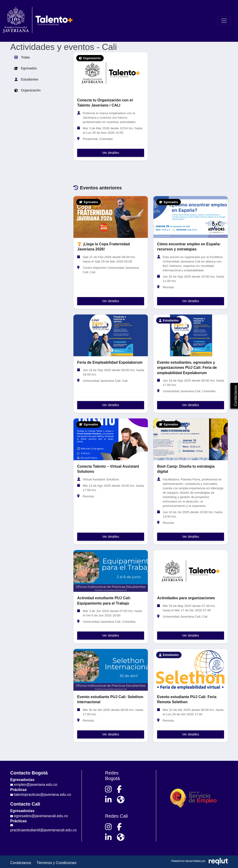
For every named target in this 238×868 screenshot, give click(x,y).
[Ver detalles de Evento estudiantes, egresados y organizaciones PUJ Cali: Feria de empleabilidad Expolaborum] (191, 335)
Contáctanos (21, 863)
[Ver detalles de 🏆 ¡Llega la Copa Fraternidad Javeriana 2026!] (111, 217)
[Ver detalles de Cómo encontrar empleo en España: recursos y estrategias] (191, 217)
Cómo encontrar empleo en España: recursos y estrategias (189, 247)
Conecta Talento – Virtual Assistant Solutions (108, 469)
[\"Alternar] (224, 21)
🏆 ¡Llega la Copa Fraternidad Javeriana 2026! (103, 247)
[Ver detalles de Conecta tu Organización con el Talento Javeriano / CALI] (111, 73)
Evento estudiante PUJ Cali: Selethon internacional (110, 699)
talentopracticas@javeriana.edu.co (43, 795)
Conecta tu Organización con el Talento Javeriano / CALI (105, 103)
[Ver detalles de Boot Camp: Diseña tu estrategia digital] (191, 439)
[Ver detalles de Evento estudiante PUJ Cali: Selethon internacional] (111, 670)
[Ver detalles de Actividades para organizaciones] (191, 571)
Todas (22, 57)
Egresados (25, 68)
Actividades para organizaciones (186, 598)
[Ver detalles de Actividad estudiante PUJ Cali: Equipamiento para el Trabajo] (111, 571)
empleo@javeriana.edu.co (36, 785)
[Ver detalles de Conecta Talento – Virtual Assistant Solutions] (111, 439)
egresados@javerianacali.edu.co (41, 816)
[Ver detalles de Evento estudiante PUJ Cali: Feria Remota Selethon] (191, 670)
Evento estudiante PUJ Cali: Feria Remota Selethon (187, 699)
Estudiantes (26, 79)
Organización (27, 91)
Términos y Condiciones (56, 863)
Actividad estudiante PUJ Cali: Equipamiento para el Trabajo (104, 601)
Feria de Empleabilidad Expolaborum (110, 362)
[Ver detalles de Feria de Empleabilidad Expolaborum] (111, 335)
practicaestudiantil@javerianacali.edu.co (43, 830)
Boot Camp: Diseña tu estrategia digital (186, 469)
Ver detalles (111, 153)
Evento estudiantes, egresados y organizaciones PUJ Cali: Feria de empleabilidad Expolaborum (187, 368)
